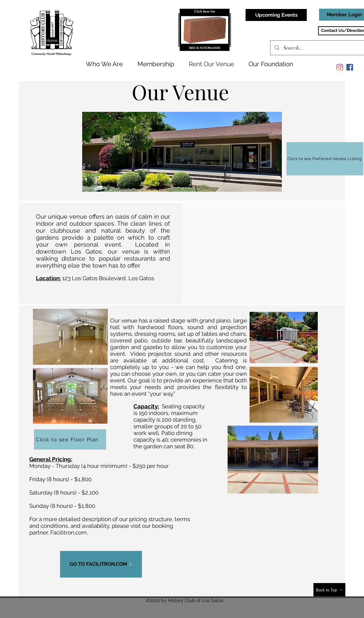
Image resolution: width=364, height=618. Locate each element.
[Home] (52, 41)
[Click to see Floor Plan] (70, 439)
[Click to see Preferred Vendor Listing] (325, 159)
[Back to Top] (329, 590)
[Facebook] (350, 67)
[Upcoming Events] (276, 15)
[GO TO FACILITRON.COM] (101, 564)
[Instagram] (340, 67)
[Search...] (320, 48)
